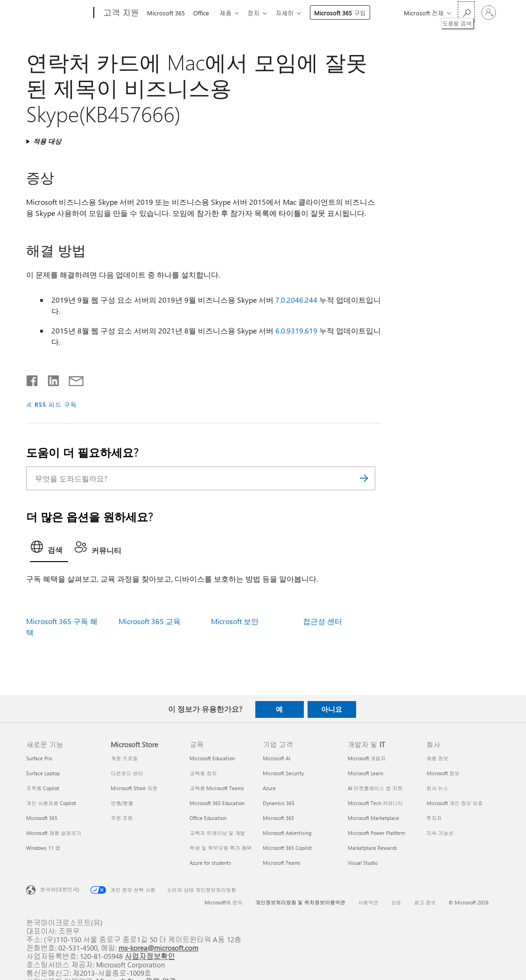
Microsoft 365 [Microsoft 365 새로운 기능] (42, 818)
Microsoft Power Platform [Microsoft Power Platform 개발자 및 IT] (376, 833)
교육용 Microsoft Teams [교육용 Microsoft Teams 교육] (217, 788)
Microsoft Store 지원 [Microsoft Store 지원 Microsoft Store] (134, 788)
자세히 (292, 13)
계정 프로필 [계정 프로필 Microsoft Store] (124, 758)
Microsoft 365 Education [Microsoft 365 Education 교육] (217, 803)
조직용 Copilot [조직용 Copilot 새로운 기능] (43, 788)
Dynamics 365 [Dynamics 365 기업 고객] (279, 803)
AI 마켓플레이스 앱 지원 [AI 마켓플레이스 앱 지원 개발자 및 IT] (375, 788)
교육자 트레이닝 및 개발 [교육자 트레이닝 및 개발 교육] (217, 833)
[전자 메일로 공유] (72, 379)
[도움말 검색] (466, 12)
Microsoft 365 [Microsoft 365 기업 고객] (278, 818)
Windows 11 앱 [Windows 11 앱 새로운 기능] (43, 848)
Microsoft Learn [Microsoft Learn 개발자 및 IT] (365, 773)
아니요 (332, 709)
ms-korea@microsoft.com (158, 948)
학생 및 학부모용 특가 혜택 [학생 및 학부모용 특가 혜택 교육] (221, 848)
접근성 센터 (323, 621)
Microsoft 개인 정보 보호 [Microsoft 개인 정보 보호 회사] (455, 803)
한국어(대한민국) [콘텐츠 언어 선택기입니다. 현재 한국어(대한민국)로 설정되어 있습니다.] (60, 889)
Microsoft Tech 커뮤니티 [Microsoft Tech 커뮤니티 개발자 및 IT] (375, 803)
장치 (259, 13)
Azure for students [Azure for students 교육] (210, 863)
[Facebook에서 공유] (33, 379)
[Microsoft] (58, 13)
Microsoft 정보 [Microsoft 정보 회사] (443, 773)
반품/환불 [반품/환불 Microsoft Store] (122, 803)
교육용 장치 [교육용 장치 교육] (203, 773)
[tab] (49, 549)
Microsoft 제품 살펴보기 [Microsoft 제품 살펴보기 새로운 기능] (54, 833)
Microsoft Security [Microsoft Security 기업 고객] (283, 773)
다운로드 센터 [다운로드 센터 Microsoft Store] (127, 773)
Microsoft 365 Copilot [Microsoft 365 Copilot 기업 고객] (287, 848)
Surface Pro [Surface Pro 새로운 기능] (39, 758)
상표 (396, 902)
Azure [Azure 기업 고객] (269, 788)
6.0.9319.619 (296, 330)
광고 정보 (425, 902)
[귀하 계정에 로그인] (489, 13)
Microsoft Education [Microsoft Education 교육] (212, 758)
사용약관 (368, 902)
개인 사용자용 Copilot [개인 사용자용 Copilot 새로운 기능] (51, 803)
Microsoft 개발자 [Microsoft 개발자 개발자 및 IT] (367, 758)
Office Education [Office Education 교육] (208, 818)
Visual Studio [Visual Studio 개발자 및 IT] (363, 863)
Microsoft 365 (166, 13)
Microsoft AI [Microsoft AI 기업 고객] (277, 758)
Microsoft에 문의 (224, 902)
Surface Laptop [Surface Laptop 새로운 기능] (43, 773)
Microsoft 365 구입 (347, 13)
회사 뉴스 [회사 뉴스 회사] (438, 788)
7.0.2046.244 (296, 300)
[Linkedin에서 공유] (50, 379)
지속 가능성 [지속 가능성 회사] (440, 833)
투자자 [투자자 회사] (434, 818)
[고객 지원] (120, 13)
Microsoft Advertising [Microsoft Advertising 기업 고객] (287, 833)
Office (203, 13)
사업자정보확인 (150, 956)
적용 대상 (47, 141)
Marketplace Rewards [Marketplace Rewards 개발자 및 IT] (372, 848)
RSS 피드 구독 (56, 404)
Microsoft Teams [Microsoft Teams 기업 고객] (282, 863)
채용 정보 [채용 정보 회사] (438, 758)
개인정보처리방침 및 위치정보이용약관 (300, 902)
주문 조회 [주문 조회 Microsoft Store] (122, 818)
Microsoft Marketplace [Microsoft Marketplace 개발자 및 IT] (373, 818)
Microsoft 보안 (235, 621)
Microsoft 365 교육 (150, 621)
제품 (229, 13)
